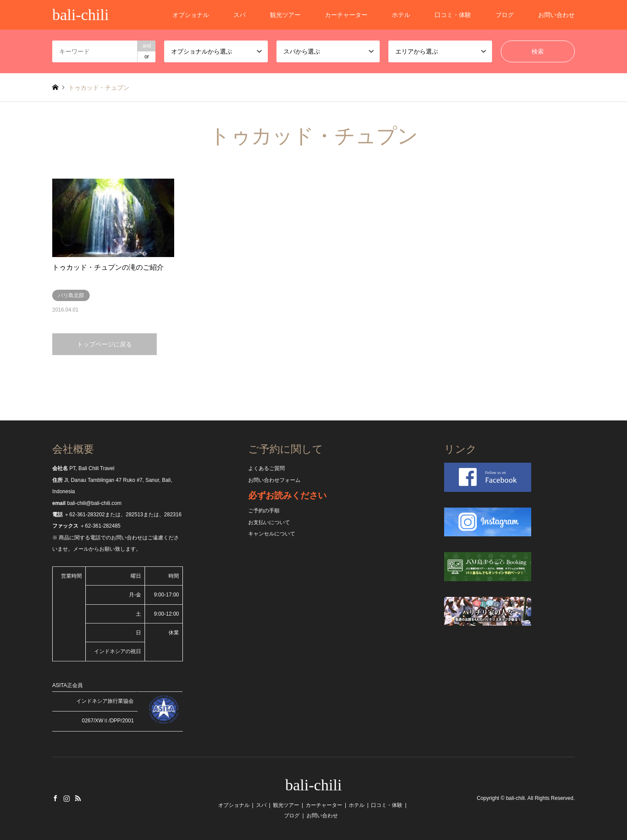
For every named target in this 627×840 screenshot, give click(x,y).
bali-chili (313, 785)
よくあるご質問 (266, 468)
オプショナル (191, 15)
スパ (239, 15)
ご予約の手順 (264, 511)
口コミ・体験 (453, 15)
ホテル (401, 15)
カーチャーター (346, 15)
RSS (78, 798)
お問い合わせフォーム (274, 480)
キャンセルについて (272, 534)
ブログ (505, 15)
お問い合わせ (556, 15)
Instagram (67, 798)
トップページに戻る (104, 344)
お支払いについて (269, 522)
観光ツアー (285, 15)
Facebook (55, 798)
